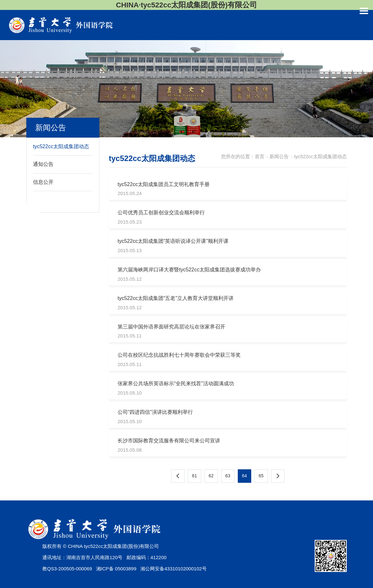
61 (195, 476)
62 (211, 476)
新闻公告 (279, 156)
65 (261, 476)
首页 (260, 156)
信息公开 (43, 182)
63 (228, 476)
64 (245, 476)
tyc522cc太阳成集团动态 (61, 146)
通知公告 (43, 164)
